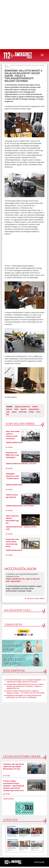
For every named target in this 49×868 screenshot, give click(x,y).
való (8, 412)
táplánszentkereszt (22, 407)
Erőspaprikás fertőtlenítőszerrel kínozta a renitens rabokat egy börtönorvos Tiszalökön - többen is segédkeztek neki (25, 686)
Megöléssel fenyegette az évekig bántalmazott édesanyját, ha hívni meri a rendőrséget (24, 696)
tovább (10, 447)
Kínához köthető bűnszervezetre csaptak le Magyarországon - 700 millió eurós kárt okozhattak (25, 692)
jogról (14, 412)
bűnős (31, 412)
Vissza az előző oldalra (36, 598)
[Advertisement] (24, 25)
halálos (35, 407)
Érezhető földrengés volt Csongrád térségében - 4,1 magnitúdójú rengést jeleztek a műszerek (26, 681)
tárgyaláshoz (34, 409)
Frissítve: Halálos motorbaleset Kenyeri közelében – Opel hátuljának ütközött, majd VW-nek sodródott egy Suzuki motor (14, 786)
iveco (38, 412)
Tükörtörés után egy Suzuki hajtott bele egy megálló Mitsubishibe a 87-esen (13, 767)
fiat (8, 414)
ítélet (16, 409)
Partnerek (9, 799)
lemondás (23, 412)
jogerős (23, 409)
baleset (9, 409)
